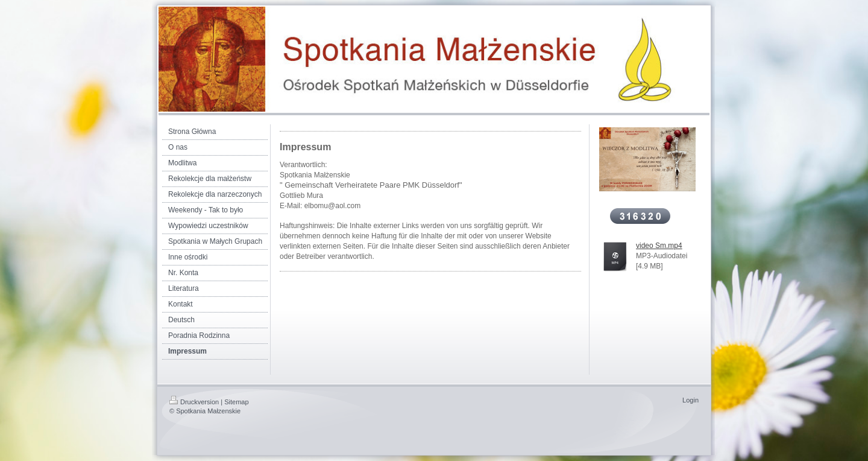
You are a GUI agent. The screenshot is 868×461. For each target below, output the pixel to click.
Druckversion (194, 402)
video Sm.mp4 (659, 246)
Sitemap (236, 402)
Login (690, 400)
